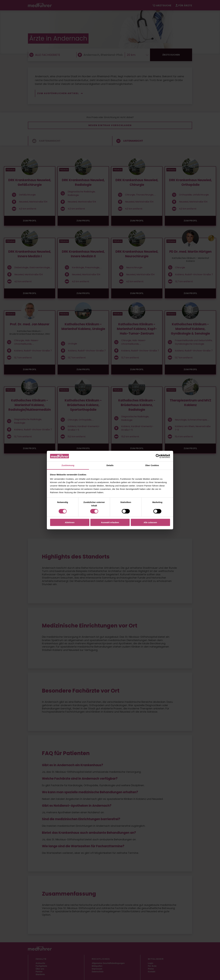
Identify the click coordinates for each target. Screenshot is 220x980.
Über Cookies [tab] (152, 465)
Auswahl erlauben (110, 522)
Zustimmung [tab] (68, 465)
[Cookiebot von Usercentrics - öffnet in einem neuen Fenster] (158, 456)
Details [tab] (110, 465)
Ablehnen (70, 522)
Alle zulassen (150, 522)
